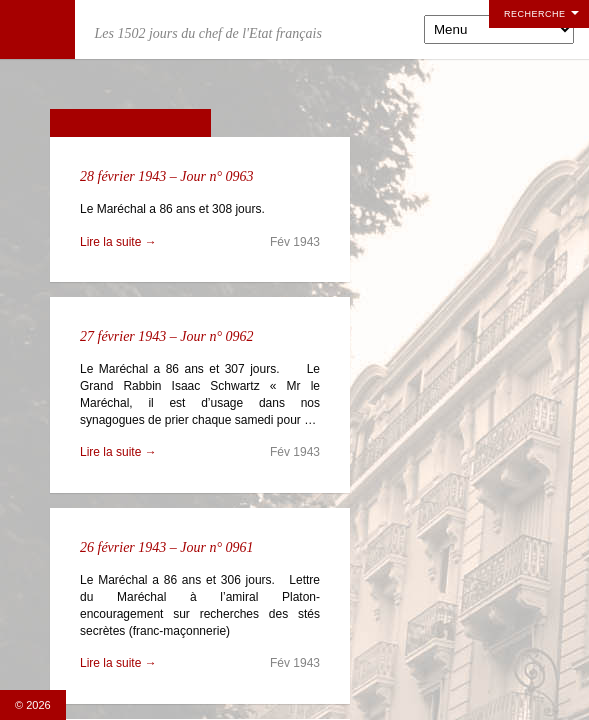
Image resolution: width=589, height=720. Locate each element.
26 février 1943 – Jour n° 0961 (167, 547)
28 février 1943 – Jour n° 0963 (167, 176)
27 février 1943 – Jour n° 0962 (167, 336)
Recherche (535, 14)
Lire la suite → (118, 242)
